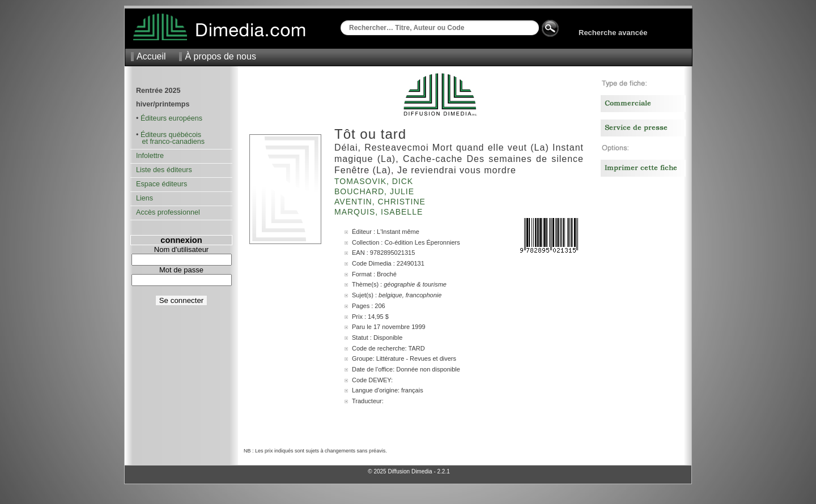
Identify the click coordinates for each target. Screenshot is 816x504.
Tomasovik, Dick (375, 181)
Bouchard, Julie (376, 191)
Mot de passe (181, 270)
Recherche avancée (613, 33)
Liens (144, 198)
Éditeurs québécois (171, 135)
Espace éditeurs (161, 184)
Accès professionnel (168, 212)
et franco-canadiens (170, 142)
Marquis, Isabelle (380, 212)
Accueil (151, 56)
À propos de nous (220, 56)
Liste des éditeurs (164, 170)
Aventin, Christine (381, 202)
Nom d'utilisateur (181, 249)
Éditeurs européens (171, 118)
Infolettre (150, 156)
